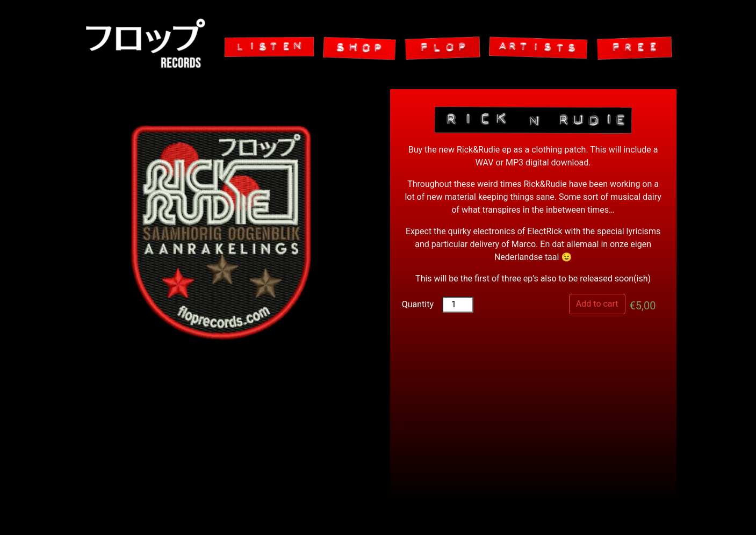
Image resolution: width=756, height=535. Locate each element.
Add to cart (597, 304)
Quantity (418, 304)
